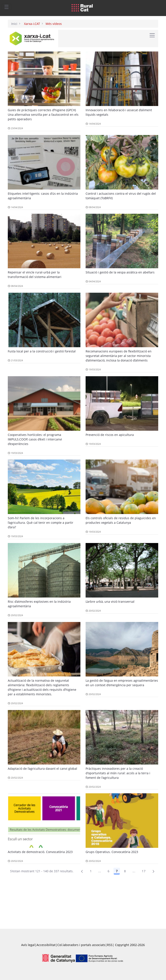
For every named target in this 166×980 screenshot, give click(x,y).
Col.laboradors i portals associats (81, 945)
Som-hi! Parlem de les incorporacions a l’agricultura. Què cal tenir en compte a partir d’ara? (41, 523)
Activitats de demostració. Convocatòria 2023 (40, 852)
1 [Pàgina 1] (91, 871)
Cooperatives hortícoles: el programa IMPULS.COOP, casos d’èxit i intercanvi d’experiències (35, 439)
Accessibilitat (46, 945)
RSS (110, 945)
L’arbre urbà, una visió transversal (110, 602)
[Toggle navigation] (6, 7)
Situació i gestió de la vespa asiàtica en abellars (120, 272)
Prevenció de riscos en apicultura (110, 435)
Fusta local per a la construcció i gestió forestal (42, 351)
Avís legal (28, 945)
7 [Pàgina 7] (117, 871)
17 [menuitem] (144, 871)
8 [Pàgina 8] (125, 871)
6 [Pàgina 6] (109, 871)
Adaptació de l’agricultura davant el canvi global (42, 769)
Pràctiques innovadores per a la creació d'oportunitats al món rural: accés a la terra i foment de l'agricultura (118, 773)
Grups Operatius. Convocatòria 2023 (112, 852)
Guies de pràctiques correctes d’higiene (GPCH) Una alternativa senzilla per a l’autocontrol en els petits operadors (43, 115)
